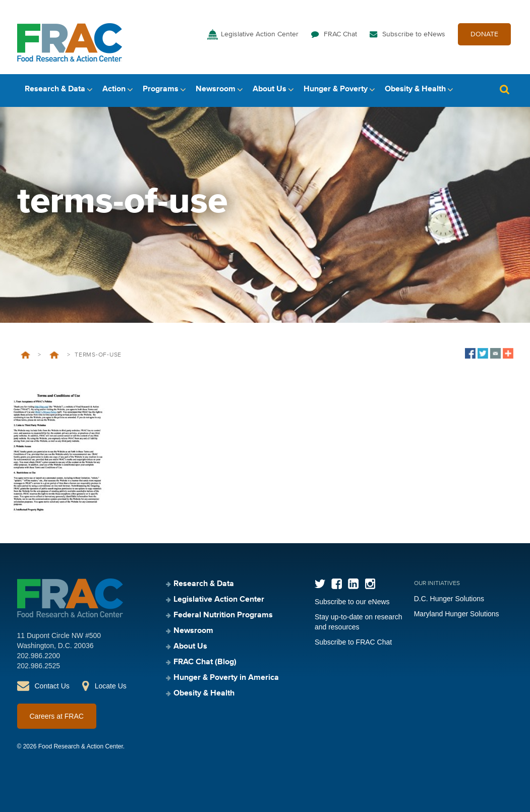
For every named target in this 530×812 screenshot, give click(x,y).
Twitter (320, 584)
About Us (270, 89)
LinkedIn (353, 584)
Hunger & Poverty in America (226, 678)
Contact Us (52, 686)
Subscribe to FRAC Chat (353, 642)
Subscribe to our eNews (352, 602)
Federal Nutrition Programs (223, 615)
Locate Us (111, 686)
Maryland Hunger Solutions (457, 614)
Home (25, 355)
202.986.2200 (39, 656)
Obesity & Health (415, 89)
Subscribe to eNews (414, 34)
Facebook (337, 584)
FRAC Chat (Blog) (205, 662)
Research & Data (55, 89)
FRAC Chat (340, 34)
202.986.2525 (39, 666)
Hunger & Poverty (336, 89)
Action (114, 89)
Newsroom (216, 89)
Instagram (370, 584)
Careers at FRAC (57, 716)
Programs (161, 89)
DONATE (484, 34)
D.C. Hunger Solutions (449, 599)
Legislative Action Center (260, 34)
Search (505, 90)
